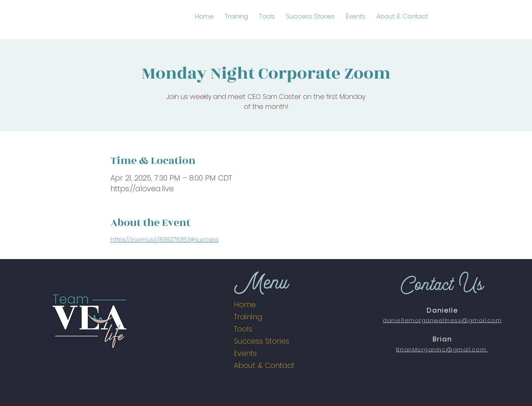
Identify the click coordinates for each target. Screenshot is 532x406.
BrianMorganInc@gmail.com (441, 349)
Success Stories (262, 341)
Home (245, 304)
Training (248, 317)
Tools (243, 329)
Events (245, 353)
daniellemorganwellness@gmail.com (442, 320)
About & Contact (264, 365)
